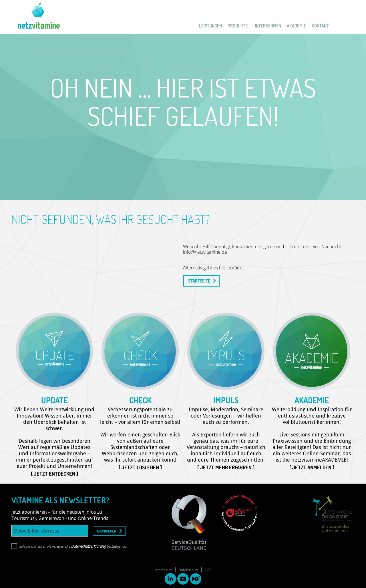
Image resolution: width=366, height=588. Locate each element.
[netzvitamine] (36, 17)
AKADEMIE (296, 26)
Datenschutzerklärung (88, 546)
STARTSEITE (199, 281)
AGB (208, 570)
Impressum (163, 570)
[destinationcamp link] (196, 579)
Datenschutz (188, 570)
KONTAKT (320, 26)
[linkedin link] (170, 579)
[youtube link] (183, 579)
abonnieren (107, 531)
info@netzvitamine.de (205, 252)
